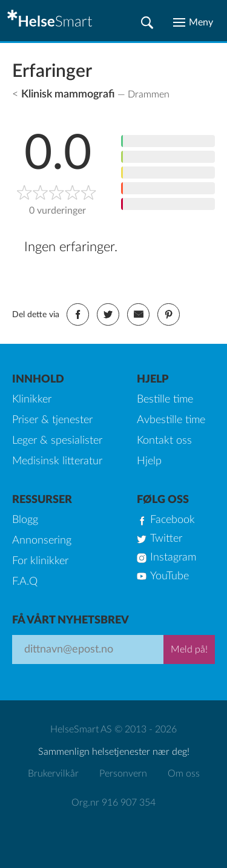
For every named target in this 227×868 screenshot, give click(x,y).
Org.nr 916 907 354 (113, 803)
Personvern (123, 774)
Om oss (184, 774)
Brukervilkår (53, 774)
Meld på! (189, 649)
